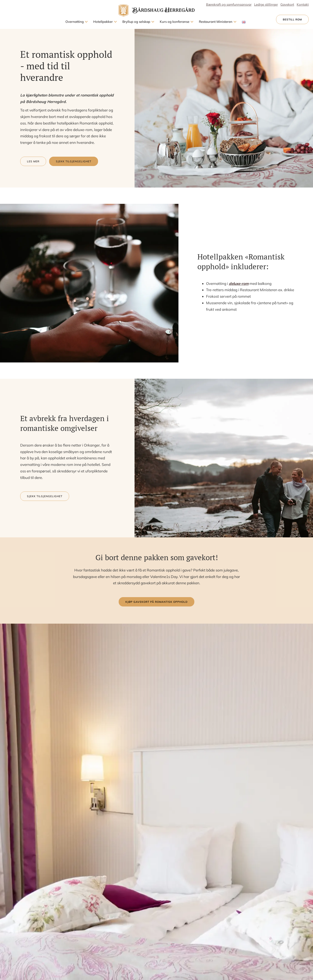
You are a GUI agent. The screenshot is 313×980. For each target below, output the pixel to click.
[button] (86, 22)
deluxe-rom (239, 283)
